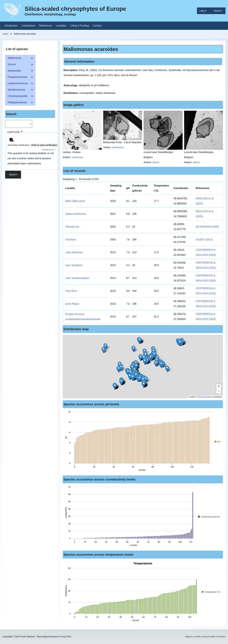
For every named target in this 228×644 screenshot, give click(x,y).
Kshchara (71, 240)
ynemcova (77, 157)
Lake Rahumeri (74, 252)
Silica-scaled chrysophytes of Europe (75, 9)
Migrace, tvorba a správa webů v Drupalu (205, 637)
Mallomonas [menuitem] (19, 59)
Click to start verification (44, 145)
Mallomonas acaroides (91, 49)
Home (5, 34)
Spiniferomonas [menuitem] (19, 91)
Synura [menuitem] (19, 65)
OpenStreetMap (205, 397)
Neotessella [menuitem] (19, 72)
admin (156, 162)
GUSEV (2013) (204, 240)
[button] (145, 361)
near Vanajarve (74, 265)
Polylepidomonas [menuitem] (19, 103)
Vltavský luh (72, 227)
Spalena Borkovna (76, 214)
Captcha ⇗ (49, 150)
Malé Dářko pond (75, 201)
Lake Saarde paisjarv (77, 278)
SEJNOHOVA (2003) (207, 227)
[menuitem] (204, 11)
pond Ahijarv (72, 304)
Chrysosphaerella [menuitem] (19, 97)
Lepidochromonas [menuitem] (19, 84)
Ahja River (71, 291)
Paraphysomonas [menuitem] (19, 78)
